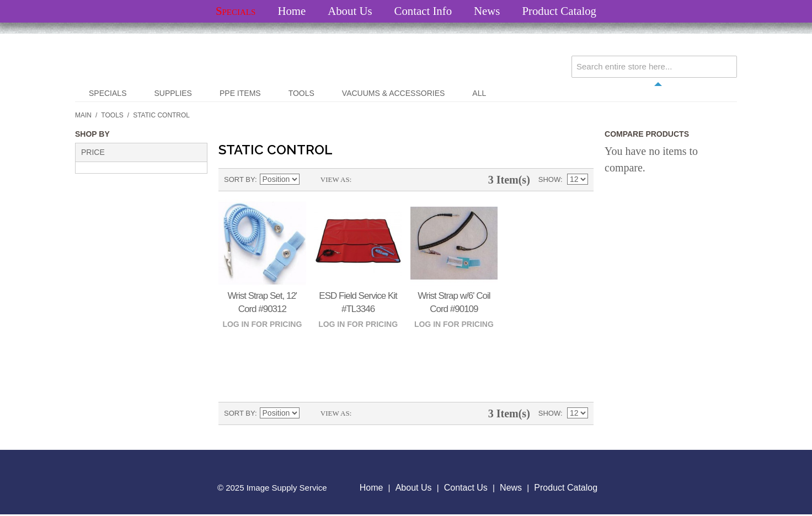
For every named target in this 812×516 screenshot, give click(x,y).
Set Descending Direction (309, 180)
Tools (301, 93)
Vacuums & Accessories (393, 93)
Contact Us (466, 488)
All (479, 93)
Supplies (173, 93)
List (382, 180)
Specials (236, 11)
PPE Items (240, 93)
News (487, 11)
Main (83, 115)
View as (335, 179)
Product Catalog (559, 11)
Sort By (239, 179)
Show (549, 179)
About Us (350, 11)
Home (292, 11)
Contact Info (423, 11)
